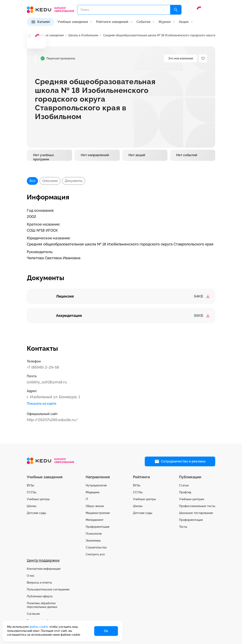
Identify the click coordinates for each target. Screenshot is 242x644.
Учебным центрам (192, 499)
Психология (94, 534)
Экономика (93, 541)
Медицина (93, 492)
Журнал (165, 22)
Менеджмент (95, 520)
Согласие (33, 614)
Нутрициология (96, 485)
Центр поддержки (43, 560)
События (143, 22)
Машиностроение (98, 513)
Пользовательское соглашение (48, 589)
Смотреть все (95, 554)
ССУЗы (32, 492)
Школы (32, 506)
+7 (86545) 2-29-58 (43, 367)
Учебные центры (38, 499)
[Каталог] (41, 22)
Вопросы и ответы (39, 583)
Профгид (185, 492)
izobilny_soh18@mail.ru (47, 382)
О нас (31, 576)
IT (87, 499)
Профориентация (97, 527)
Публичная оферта (40, 596)
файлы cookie (39, 627)
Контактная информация (44, 569)
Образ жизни (95, 506)
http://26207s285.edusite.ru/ (52, 420)
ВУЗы (30, 485)
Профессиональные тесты (197, 506)
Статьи (184, 485)
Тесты (183, 527)
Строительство (96, 547)
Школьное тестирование (196, 513)
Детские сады (36, 513)
